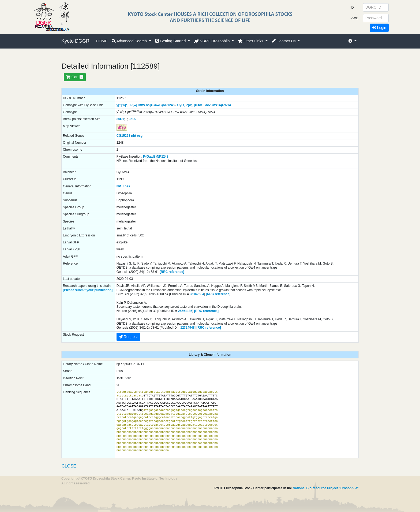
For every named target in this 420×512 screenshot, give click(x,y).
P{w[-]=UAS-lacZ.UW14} (204, 105)
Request (128, 337)
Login (379, 28)
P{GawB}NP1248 (156, 157)
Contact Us (284, 41)
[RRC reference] (172, 272)
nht (134, 136)
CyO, (181, 105)
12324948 (187, 328)
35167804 (197, 294)
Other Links (251, 41)
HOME (102, 41)
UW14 (226, 105)
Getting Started (171, 41)
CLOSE (69, 466)
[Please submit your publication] (88, 290)
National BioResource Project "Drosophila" (326, 488)
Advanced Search (130, 41)
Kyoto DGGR (75, 41)
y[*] (119, 105)
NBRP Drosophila (213, 41)
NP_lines (123, 186)
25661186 (185, 311)
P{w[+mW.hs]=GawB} (147, 105)
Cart (75, 77)
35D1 (120, 119)
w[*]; (126, 105)
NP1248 (169, 105)
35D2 (133, 119)
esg (140, 136)
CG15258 (123, 136)
